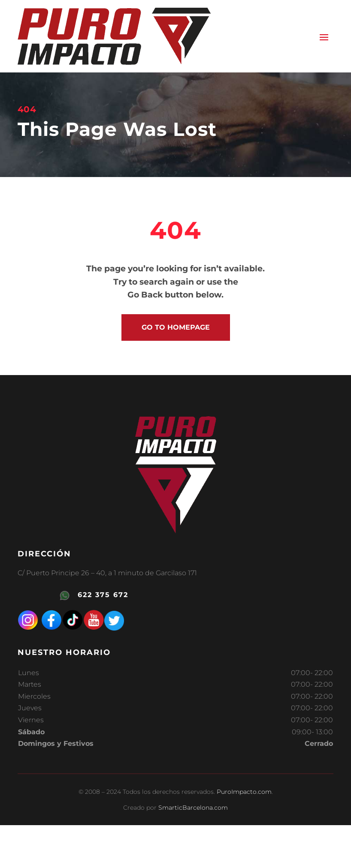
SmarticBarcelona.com (193, 808)
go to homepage (176, 327)
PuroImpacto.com (244, 792)
